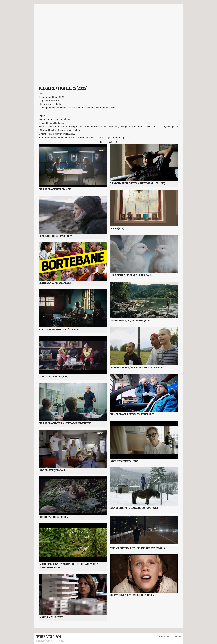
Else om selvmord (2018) (54, 376)
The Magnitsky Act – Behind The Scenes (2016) (138, 548)
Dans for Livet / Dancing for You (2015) (134, 508)
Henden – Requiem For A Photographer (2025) (138, 183)
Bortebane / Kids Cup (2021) (55, 283)
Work (169, 637)
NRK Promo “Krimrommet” (55, 189)
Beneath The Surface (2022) (56, 236)
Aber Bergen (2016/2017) (124, 461)
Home (162, 637)
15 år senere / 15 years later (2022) (131, 275)
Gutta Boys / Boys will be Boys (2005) (132, 595)
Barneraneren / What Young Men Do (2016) (136, 367)
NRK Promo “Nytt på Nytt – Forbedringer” (65, 423)
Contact (177, 637)
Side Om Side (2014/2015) (52, 470)
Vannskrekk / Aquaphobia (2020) (130, 320)
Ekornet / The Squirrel (53, 517)
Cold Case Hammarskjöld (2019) (59, 329)
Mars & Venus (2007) (51, 617)
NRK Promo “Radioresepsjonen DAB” (132, 414)
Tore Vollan (48, 636)
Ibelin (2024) (117, 228)
